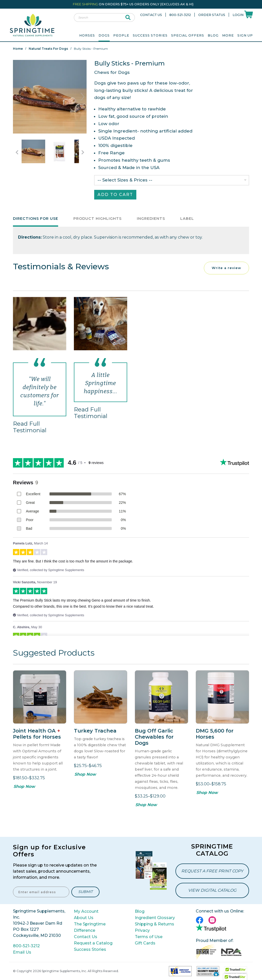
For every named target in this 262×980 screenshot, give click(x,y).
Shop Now (24, 786)
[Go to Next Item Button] (83, 152)
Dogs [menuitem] (104, 35)
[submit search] (128, 18)
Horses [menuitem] (87, 35)
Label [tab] (187, 219)
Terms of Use (149, 937)
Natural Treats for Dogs (48, 49)
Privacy (142, 930)
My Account (86, 911)
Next (83, 97)
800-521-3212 (180, 15)
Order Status (212, 15)
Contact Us (151, 15)
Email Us (22, 952)
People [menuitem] (121, 35)
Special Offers (188, 35)
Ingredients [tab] (151, 219)
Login (238, 15)
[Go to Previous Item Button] (17, 152)
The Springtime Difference (90, 927)
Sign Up (245, 35)
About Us (84, 918)
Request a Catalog (93, 943)
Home (18, 49)
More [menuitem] (228, 35)
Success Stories (150, 35)
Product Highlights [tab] (97, 219)
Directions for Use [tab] (36, 219)
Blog (213, 35)
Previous (17, 97)
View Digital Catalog (212, 890)
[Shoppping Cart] (249, 14)
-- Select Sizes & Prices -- (125, 180)
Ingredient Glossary (155, 918)
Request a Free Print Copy (212, 871)
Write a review (226, 268)
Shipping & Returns (154, 924)
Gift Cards (145, 943)
